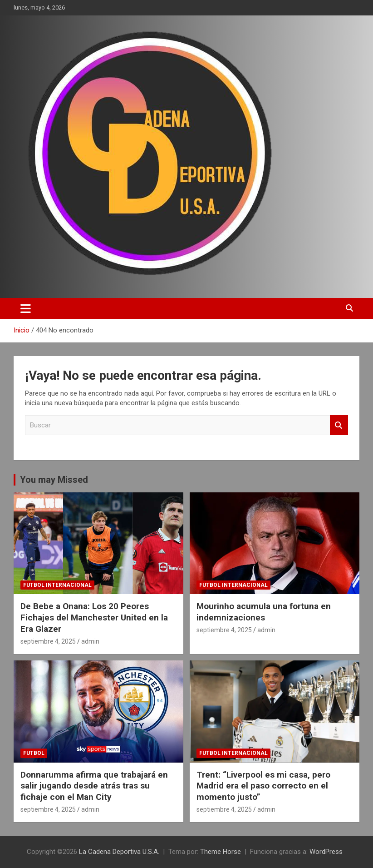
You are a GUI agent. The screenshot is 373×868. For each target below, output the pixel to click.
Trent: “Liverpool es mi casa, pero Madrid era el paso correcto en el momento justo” (263, 786)
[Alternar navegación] (26, 308)
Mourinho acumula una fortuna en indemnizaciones (264, 612)
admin (90, 641)
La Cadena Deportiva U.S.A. (119, 852)
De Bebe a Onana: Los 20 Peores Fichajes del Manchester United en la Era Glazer (94, 617)
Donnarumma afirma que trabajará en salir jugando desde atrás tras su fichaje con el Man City (94, 786)
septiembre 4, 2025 (48, 641)
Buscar (339, 425)
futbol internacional (57, 585)
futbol (34, 753)
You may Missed (54, 480)
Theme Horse (221, 852)
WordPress (326, 852)
